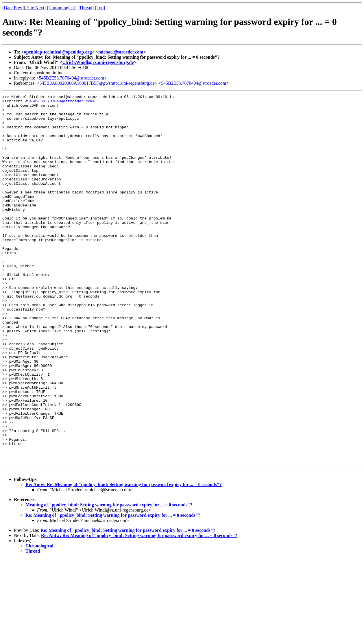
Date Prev (13, 8)
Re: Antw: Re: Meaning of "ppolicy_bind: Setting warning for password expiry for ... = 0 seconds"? (124, 559)
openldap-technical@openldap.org (58, 52)
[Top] (100, 8)
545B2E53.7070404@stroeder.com (72, 78)
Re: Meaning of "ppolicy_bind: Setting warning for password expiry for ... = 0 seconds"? (113, 590)
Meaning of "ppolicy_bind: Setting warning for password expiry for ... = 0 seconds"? (109, 579)
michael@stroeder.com (121, 52)
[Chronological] (62, 8)
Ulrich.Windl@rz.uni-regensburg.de (98, 62)
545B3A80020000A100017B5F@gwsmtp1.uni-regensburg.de (97, 83)
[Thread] (86, 8)
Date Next (35, 8)
